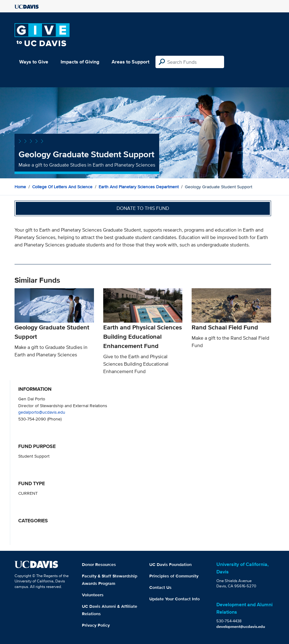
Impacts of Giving (80, 62)
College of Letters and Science (62, 187)
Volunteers (93, 595)
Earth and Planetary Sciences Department (139, 187)
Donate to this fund (143, 208)
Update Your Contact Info (174, 599)
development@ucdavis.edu (241, 627)
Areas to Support (130, 62)
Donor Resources (99, 564)
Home (20, 187)
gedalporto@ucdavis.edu (42, 412)
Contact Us (160, 587)
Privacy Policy (96, 625)
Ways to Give (34, 62)
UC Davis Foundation (170, 564)
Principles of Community (174, 576)
